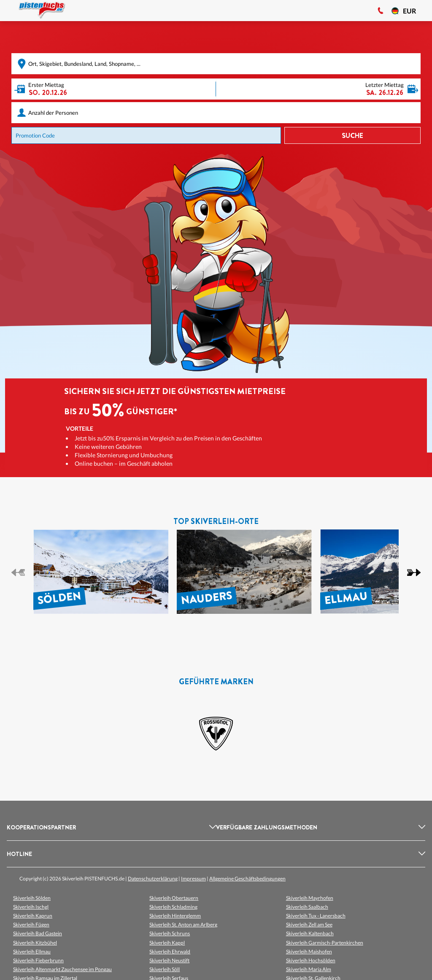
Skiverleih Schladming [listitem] (173, 907)
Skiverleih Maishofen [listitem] (309, 952)
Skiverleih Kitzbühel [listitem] (35, 943)
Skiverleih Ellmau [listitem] (32, 952)
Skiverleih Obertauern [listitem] (174, 898)
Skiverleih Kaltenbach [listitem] (310, 933)
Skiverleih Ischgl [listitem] (31, 907)
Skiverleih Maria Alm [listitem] (309, 969)
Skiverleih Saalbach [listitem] (307, 907)
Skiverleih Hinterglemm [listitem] (175, 916)
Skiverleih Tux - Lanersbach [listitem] (316, 916)
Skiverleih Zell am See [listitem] (309, 925)
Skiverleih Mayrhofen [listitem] (310, 898)
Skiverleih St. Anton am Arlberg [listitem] (183, 925)
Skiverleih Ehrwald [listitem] (170, 952)
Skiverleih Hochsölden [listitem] (311, 960)
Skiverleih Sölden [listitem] (32, 898)
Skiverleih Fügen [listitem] (31, 925)
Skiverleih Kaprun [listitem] (33, 916)
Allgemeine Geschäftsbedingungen (247, 879)
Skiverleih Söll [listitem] (165, 969)
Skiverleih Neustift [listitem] (169, 960)
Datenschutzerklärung (153, 879)
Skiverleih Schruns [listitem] (170, 933)
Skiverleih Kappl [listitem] (167, 943)
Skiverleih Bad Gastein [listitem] (38, 933)
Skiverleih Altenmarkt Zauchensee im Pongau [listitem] (62, 969)
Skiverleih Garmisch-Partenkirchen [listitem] (325, 943)
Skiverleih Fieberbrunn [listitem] (38, 960)
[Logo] (42, 11)
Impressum (193, 879)
